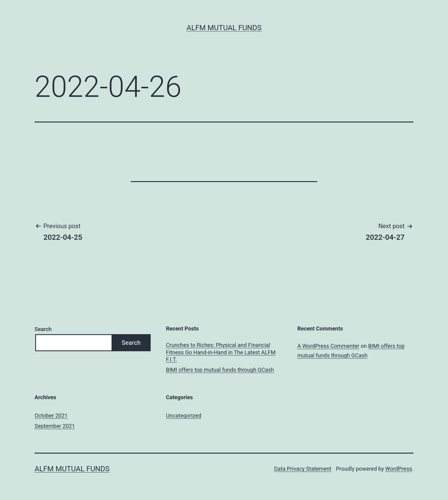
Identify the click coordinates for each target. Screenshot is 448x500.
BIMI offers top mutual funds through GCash (220, 370)
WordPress (399, 469)
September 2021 (55, 426)
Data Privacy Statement (303, 469)
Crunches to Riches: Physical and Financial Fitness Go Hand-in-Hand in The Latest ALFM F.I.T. (221, 352)
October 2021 (51, 416)
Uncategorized (184, 416)
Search (43, 329)
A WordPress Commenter (328, 346)
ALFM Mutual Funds (224, 28)
